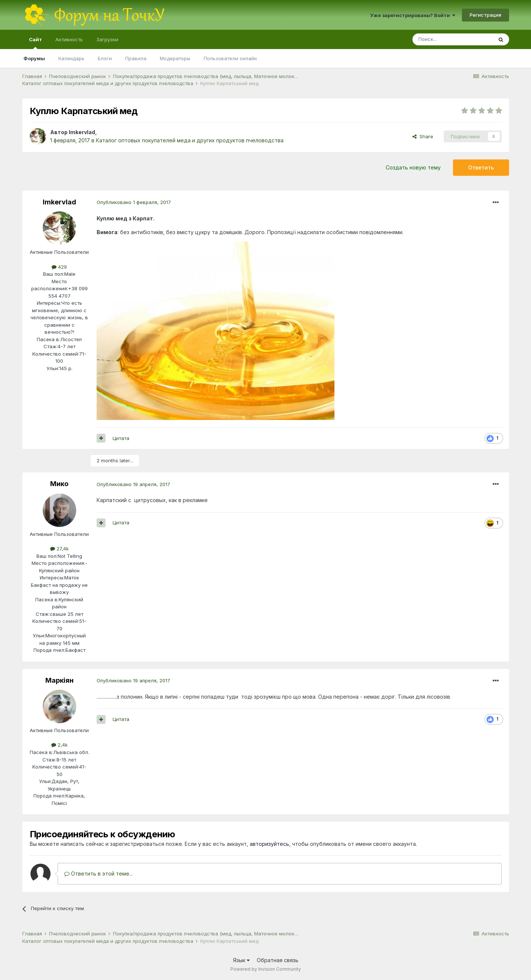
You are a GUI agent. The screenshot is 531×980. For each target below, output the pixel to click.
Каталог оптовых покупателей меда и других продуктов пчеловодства (190, 140)
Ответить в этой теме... (98, 874)
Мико (59, 484)
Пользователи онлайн (230, 58)
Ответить (481, 167)
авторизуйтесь (269, 844)
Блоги (105, 58)
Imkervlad (82, 132)
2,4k (59, 745)
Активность (69, 39)
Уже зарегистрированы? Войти (413, 15)
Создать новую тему (413, 167)
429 (59, 267)
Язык (241, 960)
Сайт (35, 43)
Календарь (71, 58)
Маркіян (59, 680)
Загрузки (107, 39)
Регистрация (485, 15)
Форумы (34, 58)
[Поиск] (453, 39)
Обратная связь (278, 960)
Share (423, 136)
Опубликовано (134, 202)
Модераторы (175, 58)
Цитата (121, 438)
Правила (136, 58)
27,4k (59, 549)
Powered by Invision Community (266, 969)
